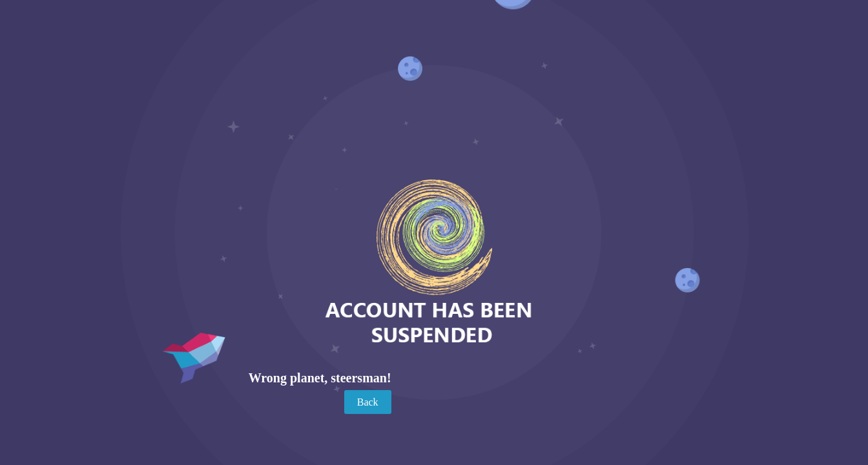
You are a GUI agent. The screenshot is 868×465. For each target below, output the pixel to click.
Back (368, 402)
